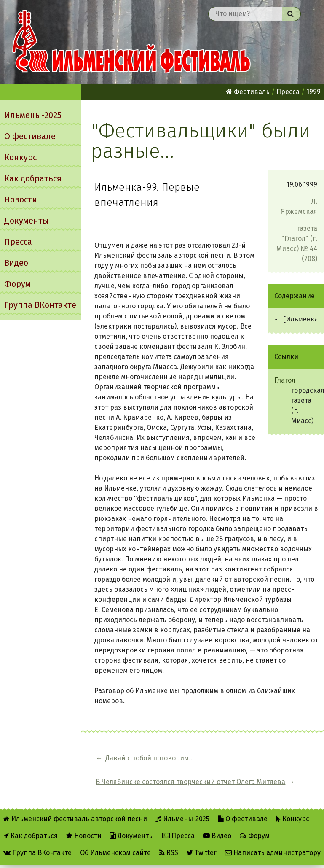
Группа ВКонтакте (40, 305)
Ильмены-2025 (33, 115)
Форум (17, 284)
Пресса (18, 242)
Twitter (202, 839)
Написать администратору (273, 839)
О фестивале (30, 136)
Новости (21, 199)
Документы (27, 221)
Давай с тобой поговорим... (128, 763)
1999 (313, 92)
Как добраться (33, 178)
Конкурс (20, 157)
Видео (16, 263)
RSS (169, 839)
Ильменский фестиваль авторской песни (131, 42)
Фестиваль (248, 92)
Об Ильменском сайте (115, 839)
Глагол (285, 380)
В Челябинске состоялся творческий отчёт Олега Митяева (253, 763)
